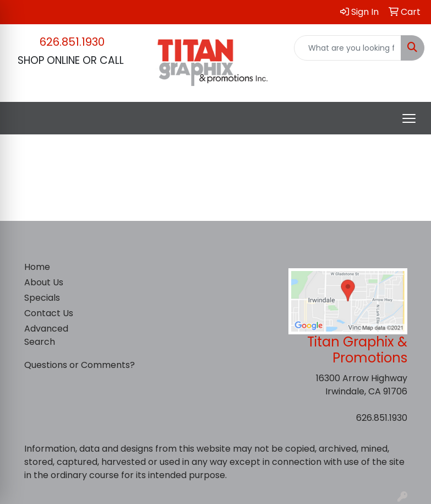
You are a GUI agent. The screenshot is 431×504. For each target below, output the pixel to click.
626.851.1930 (72, 42)
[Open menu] (409, 118)
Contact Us (49, 313)
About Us (44, 282)
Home (37, 267)
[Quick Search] (348, 48)
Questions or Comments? (80, 365)
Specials (42, 298)
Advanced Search (46, 335)
